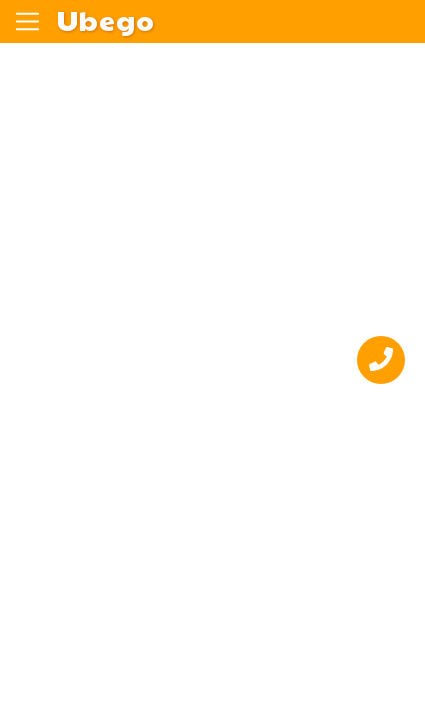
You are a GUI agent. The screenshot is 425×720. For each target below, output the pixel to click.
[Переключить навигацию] (27, 21)
